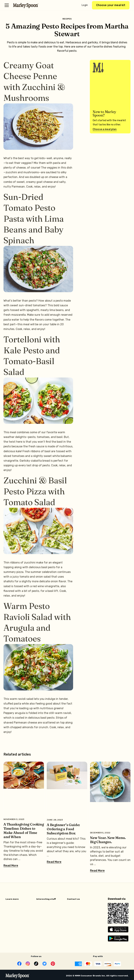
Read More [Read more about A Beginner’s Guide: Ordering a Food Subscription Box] (54, 862)
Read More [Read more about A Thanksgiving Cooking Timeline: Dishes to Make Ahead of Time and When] (11, 866)
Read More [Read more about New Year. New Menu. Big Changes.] (97, 871)
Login (85, 5)
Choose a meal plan (105, 129)
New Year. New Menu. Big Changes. (108, 840)
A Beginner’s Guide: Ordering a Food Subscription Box (63, 829)
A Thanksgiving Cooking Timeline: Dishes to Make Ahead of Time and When (24, 831)
